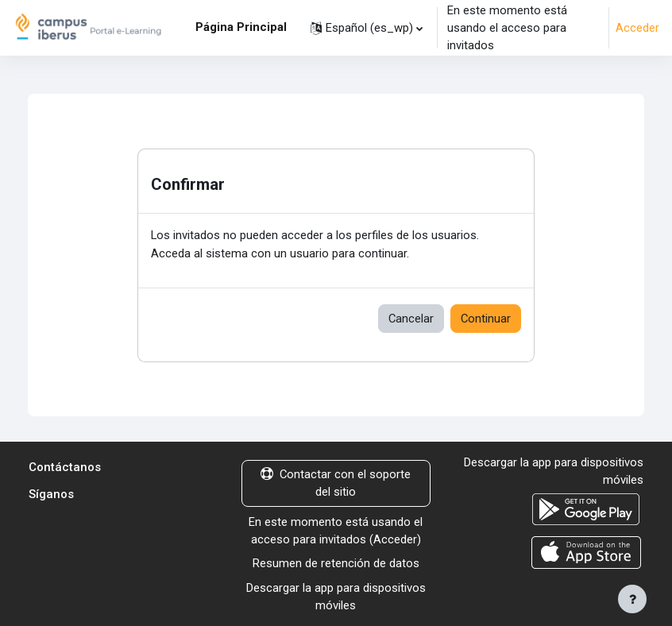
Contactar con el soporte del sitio (336, 483)
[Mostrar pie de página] (632, 599)
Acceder (637, 28)
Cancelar (411, 319)
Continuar (486, 319)
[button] (367, 28)
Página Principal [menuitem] (241, 27)
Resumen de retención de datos (336, 563)
